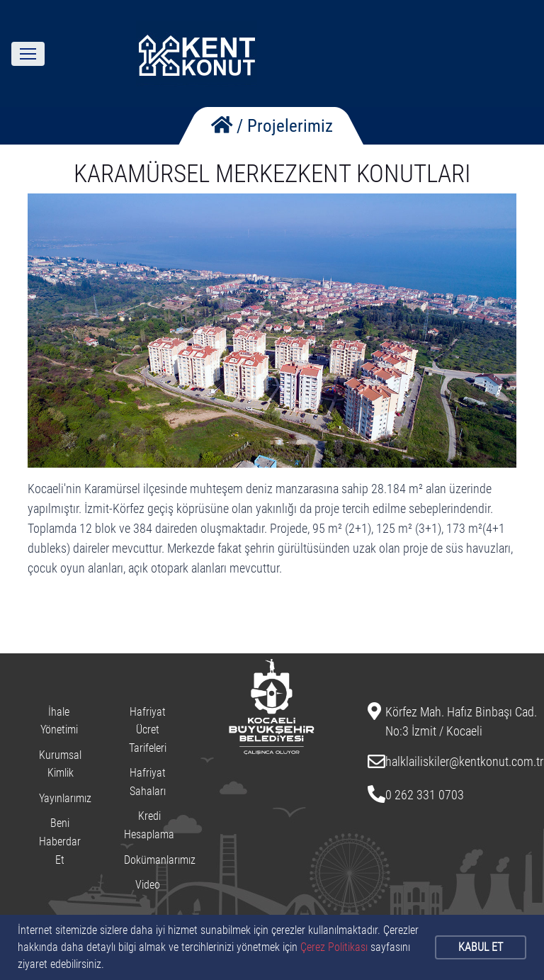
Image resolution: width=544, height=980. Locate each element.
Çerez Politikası (334, 947)
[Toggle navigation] (28, 54)
